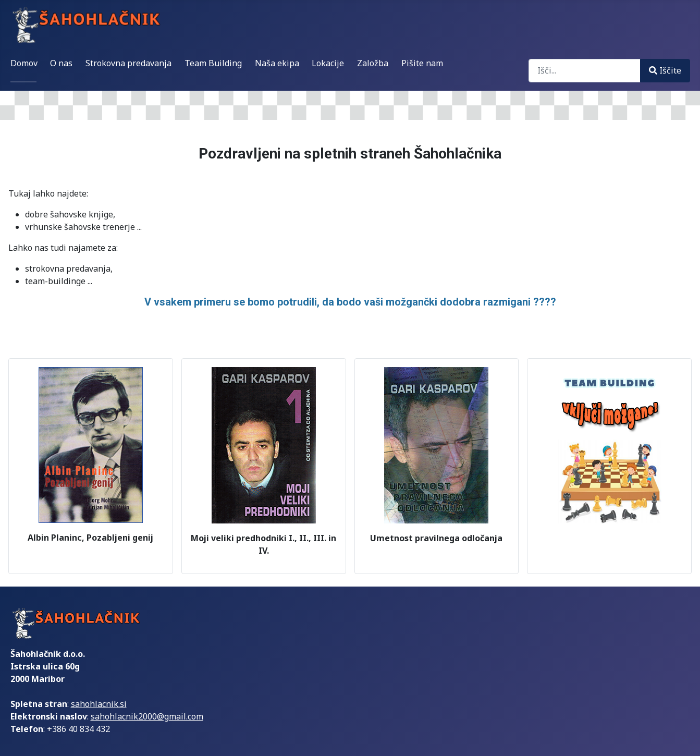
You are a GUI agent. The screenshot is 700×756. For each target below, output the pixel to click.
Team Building (213, 63)
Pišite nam (422, 63)
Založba (373, 63)
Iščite (665, 70)
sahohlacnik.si (99, 704)
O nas (61, 63)
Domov (24, 63)
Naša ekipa (277, 63)
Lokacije (328, 63)
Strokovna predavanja (128, 63)
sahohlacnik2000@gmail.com (147, 716)
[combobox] (585, 71)
